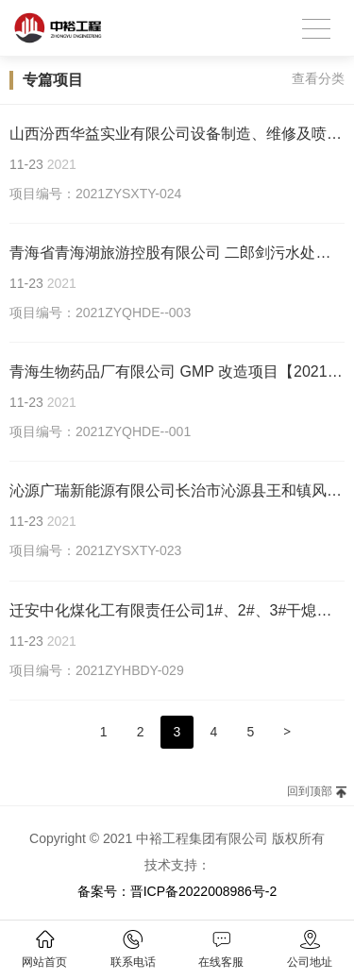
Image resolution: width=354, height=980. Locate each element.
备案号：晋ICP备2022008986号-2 (177, 891)
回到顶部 (310, 791)
